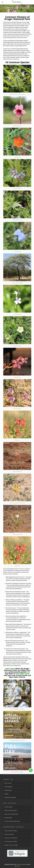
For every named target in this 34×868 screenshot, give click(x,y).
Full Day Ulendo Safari (11, 811)
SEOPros (17, 866)
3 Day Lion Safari (9, 834)
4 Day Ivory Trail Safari (11, 838)
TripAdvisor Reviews (10, 798)
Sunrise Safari (8, 807)
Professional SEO (21, 864)
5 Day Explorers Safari (11, 841)
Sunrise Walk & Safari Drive (12, 821)
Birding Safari (8, 818)
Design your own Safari (11, 845)
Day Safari (9, 674)
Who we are (8, 783)
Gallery (6, 794)
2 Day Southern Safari (11, 831)
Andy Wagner (8, 787)
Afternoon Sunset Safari (11, 814)
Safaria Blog (8, 790)
